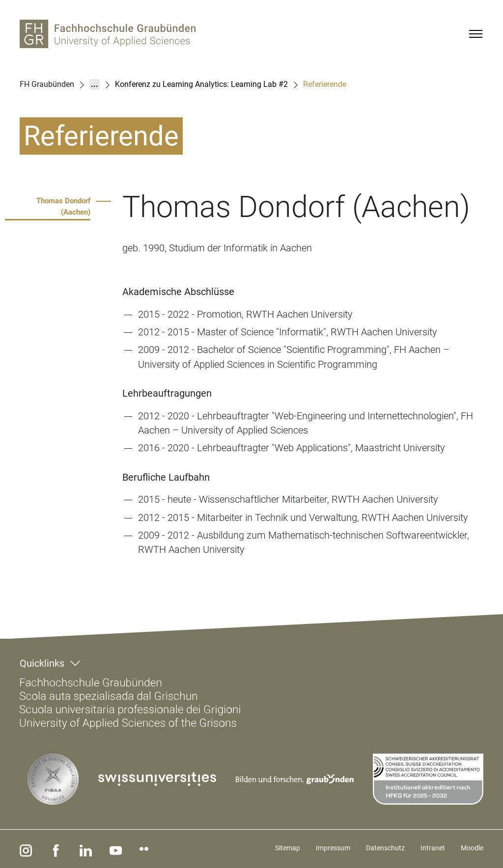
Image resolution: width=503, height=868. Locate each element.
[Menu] (475, 34)
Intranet (433, 848)
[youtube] (104, 849)
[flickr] (130, 849)
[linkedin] (77, 849)
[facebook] (51, 849)
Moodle (472, 848)
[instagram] (24, 849)
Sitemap (288, 848)
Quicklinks (42, 663)
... (95, 84)
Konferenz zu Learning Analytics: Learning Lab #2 (201, 84)
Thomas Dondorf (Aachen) (63, 206)
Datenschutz (385, 848)
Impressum (333, 848)
